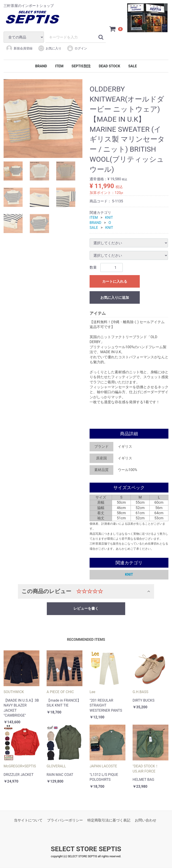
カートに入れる (115, 282)
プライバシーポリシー (65, 820)
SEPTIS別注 (81, 66)
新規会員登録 (19, 48)
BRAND (41, 66)
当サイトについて (28, 820)
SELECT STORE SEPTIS (86, 849)
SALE (133, 66)
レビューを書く (86, 609)
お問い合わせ (146, 820)
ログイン (77, 48)
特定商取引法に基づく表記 (109, 820)
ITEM (59, 66)
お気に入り (50, 48)
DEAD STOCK (110, 66)
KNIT (109, 218)
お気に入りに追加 (115, 298)
